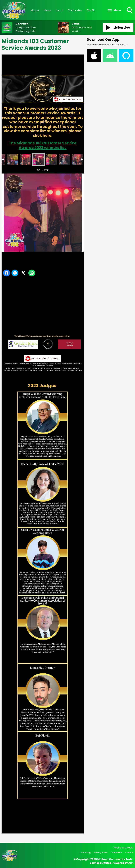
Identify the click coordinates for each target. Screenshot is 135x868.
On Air (91, 10)
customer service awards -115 (77, 159)
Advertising (85, 853)
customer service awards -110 (13, 159)
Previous (8, 170)
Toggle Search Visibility (130, 11)
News (47, 10)
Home (35, 10)
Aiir (131, 863)
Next (76, 170)
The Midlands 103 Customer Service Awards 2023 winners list (43, 145)
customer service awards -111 (26, 159)
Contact (129, 853)
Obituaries (75, 10)
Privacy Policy (101, 853)
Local (59, 10)
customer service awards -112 (38, 159)
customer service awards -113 (51, 159)
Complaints (116, 853)
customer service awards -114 (64, 159)
